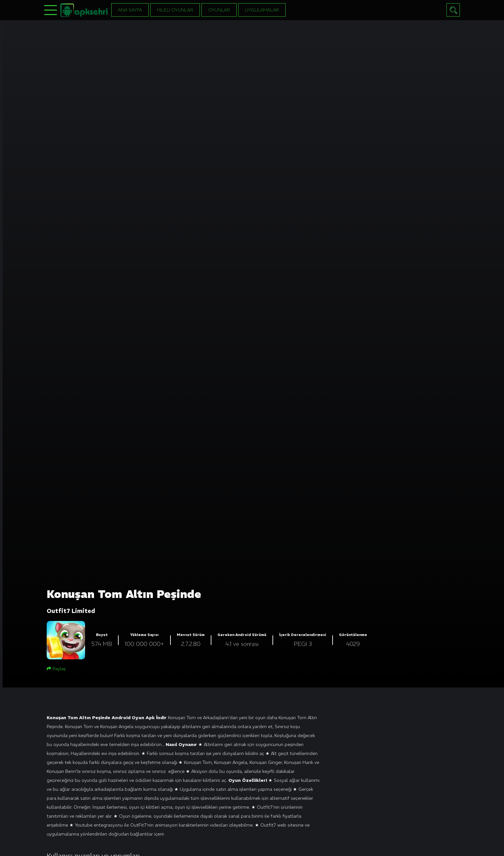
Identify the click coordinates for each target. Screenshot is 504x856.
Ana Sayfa (130, 10)
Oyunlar (219, 10)
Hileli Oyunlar (175, 10)
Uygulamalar (262, 10)
